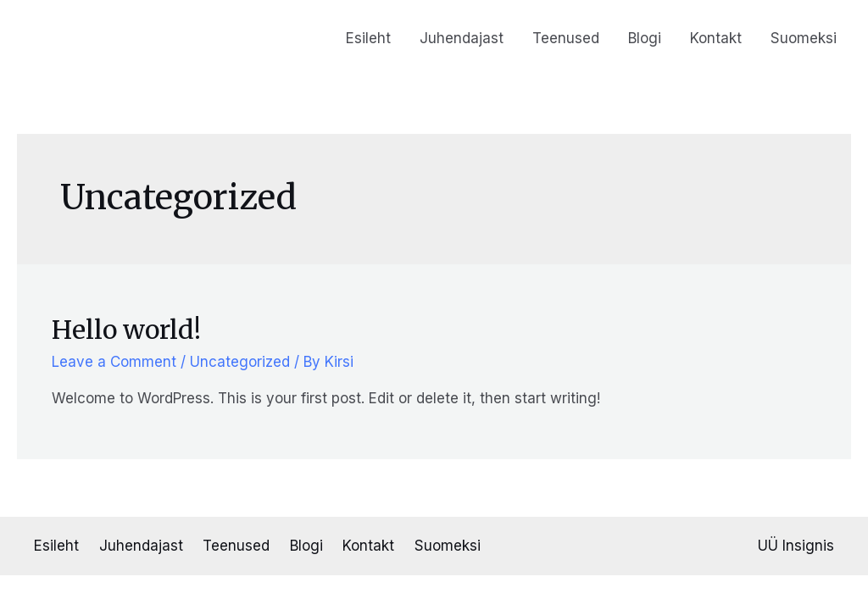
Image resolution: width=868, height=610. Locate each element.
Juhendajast (462, 38)
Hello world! (126, 330)
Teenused (566, 38)
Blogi (645, 38)
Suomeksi (804, 38)
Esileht (368, 38)
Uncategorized (240, 362)
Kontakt (716, 38)
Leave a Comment (114, 362)
